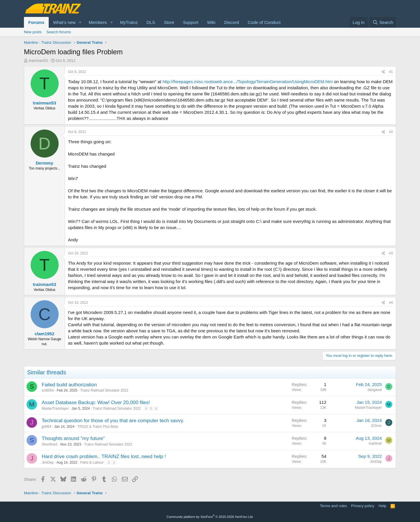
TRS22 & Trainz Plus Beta (98, 427)
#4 (391, 303)
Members (98, 22)
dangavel (375, 390)
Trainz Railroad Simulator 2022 (104, 390)
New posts (33, 32)
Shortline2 (50, 444)
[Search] (383, 22)
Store (169, 22)
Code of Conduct (264, 22)
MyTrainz (129, 22)
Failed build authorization (69, 385)
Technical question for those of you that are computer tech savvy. (113, 421)
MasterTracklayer (55, 408)
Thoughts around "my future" (73, 438)
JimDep (48, 462)
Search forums (59, 32)
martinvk (375, 444)
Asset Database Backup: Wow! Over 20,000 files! (96, 403)
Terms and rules (333, 506)
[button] (80, 22)
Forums (36, 22)
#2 (391, 132)
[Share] (383, 72)
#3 (391, 253)
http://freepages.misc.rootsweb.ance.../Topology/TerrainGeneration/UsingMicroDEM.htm (248, 82)
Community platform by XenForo (210, 517)
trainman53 (38, 61)
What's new (64, 22)
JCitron (376, 426)
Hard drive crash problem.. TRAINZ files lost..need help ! (104, 456)
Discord (231, 22)
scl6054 (48, 390)
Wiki (211, 22)
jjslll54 (47, 427)
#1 (391, 72)
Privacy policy (363, 506)
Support (191, 22)
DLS (151, 22)
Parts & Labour (92, 462)
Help (383, 506)
